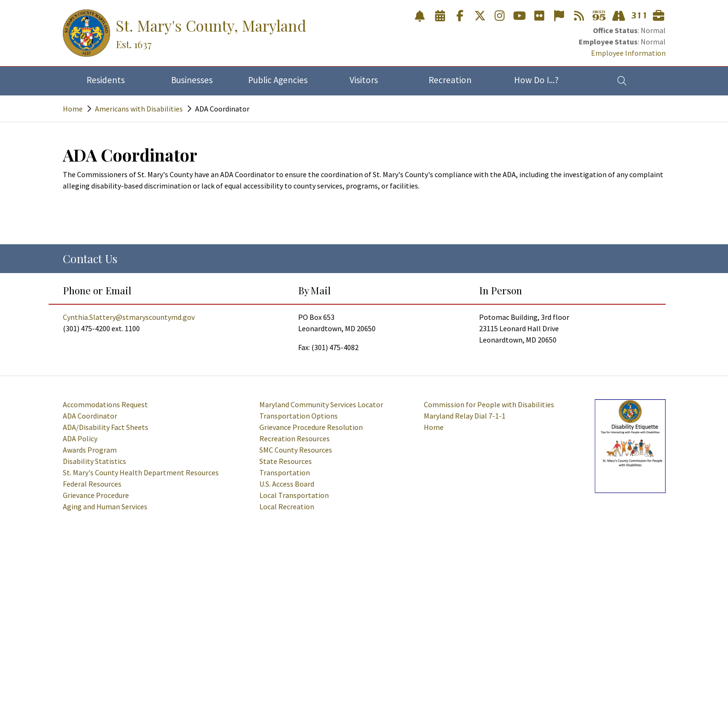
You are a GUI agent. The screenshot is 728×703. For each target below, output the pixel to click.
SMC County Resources (296, 450)
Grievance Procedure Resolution (311, 427)
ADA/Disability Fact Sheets (106, 427)
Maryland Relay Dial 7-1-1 (465, 416)
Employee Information (628, 53)
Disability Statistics (94, 461)
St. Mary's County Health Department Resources (141, 472)
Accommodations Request (105, 404)
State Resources (286, 461)
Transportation (285, 472)
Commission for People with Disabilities (489, 404)
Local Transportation (294, 495)
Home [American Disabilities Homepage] (434, 427)
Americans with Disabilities (139, 109)
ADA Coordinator (90, 416)
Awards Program (90, 450)
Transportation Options (299, 416)
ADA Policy (80, 438)
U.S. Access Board (287, 484)
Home (73, 109)
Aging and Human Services (105, 506)
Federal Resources (92, 484)
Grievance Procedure (96, 495)
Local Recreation (287, 506)
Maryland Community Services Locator (321, 404)
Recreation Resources (295, 438)
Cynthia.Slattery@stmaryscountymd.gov (129, 317)
